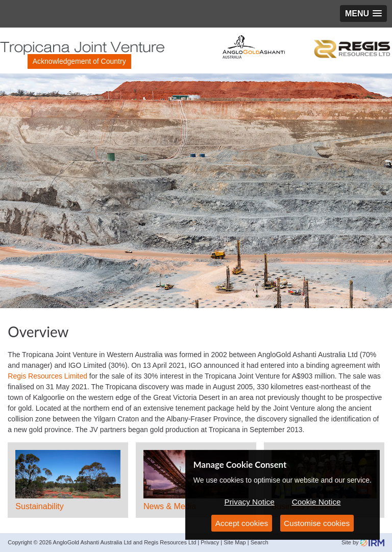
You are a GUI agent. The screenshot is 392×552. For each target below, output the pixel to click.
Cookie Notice (316, 502)
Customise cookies (317, 523)
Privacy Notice (249, 502)
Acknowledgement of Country (79, 61)
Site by (363, 542)
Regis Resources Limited (47, 376)
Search (260, 542)
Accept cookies (242, 523)
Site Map (235, 542)
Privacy (210, 542)
